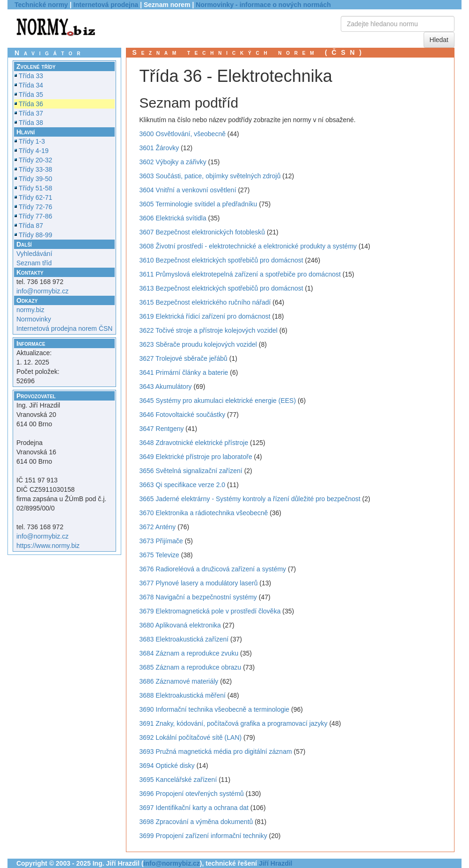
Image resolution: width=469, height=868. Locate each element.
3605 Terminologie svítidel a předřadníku (198, 204)
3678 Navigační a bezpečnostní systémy (198, 597)
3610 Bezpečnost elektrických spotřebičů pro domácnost (221, 260)
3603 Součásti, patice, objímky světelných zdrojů (210, 176)
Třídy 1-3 (32, 141)
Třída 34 (31, 85)
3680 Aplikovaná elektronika (180, 625)
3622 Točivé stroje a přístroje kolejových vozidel (209, 330)
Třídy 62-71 (36, 197)
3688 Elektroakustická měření (183, 695)
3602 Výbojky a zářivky (173, 162)
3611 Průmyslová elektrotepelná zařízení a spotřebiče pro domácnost (240, 274)
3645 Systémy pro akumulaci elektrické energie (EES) (218, 401)
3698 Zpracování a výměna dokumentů (196, 822)
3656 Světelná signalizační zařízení (191, 471)
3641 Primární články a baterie (184, 372)
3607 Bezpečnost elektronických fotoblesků (202, 232)
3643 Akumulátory (166, 387)
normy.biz (30, 310)
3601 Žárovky (159, 148)
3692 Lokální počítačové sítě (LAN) (191, 737)
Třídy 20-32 (36, 160)
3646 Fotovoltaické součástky (183, 415)
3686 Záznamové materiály (179, 681)
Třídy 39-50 (36, 179)
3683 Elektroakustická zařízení (184, 639)
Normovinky (34, 319)
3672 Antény (158, 527)
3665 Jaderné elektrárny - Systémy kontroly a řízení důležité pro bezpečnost (250, 499)
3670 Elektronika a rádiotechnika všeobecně (204, 513)
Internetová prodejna (106, 5)
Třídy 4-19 (34, 151)
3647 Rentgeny (162, 429)
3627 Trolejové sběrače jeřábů (183, 358)
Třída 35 (31, 95)
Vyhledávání (34, 254)
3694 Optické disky (167, 766)
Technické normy (41, 5)
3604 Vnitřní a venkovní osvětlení (188, 190)
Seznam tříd (34, 263)
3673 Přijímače (161, 541)
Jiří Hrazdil (276, 863)
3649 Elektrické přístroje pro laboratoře (196, 457)
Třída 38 (31, 123)
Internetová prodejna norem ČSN (64, 328)
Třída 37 (31, 113)
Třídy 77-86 (36, 216)
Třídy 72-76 (36, 207)
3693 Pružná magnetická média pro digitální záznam (216, 751)
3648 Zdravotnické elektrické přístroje (194, 443)
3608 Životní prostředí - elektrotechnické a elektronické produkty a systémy (248, 246)
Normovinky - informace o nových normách (263, 5)
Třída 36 (31, 104)
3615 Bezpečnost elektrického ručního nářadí (205, 302)
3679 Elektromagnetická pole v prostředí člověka (210, 611)
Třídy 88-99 (36, 235)
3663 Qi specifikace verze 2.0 (183, 485)
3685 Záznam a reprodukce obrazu (191, 667)
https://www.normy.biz (48, 546)
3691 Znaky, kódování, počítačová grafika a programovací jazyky (234, 723)
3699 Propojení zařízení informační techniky (203, 836)
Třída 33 (31, 76)
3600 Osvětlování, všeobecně (183, 134)
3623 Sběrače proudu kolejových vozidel (198, 344)
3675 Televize (159, 555)
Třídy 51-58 (36, 188)
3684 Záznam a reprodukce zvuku (189, 653)
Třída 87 (31, 226)
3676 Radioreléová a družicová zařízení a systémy (213, 569)
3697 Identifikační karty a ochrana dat (194, 808)
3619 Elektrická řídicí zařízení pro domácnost (205, 316)
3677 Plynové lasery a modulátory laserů (199, 583)
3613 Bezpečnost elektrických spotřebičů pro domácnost (221, 288)
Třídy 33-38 (36, 169)
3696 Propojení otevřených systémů (192, 794)
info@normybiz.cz (42, 291)
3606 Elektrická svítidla (173, 218)
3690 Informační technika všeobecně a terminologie (215, 709)
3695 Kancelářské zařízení (178, 780)
